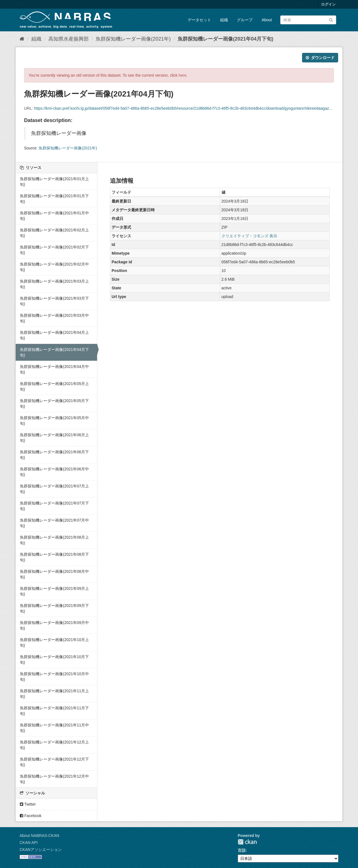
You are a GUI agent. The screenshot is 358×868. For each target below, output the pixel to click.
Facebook (31, 816)
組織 (224, 20)
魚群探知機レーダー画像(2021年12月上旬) (54, 745)
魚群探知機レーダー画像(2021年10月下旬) (54, 660)
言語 (242, 850)
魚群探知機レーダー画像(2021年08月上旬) (54, 540)
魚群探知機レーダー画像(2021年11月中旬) (54, 728)
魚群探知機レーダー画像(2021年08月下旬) (54, 557)
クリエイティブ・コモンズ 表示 (249, 236)
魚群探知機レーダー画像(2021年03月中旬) (54, 318)
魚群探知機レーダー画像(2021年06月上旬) (54, 438)
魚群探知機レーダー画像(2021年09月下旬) (54, 608)
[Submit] (331, 19)
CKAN (247, 842)
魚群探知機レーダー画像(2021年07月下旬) (54, 506)
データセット (199, 20)
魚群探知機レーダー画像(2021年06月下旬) (54, 455)
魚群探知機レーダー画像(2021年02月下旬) (54, 250)
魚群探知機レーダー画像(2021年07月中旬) (54, 523)
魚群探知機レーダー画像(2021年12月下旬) (54, 762)
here (183, 75)
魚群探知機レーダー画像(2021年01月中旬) (54, 216)
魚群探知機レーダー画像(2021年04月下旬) (225, 39)
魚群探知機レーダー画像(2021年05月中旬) (54, 421)
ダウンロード (320, 58)
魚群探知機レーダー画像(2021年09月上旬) (54, 591)
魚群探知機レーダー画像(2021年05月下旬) (54, 403)
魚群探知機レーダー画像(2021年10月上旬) (54, 642)
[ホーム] (22, 39)
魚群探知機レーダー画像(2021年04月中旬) (54, 369)
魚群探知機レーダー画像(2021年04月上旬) (54, 335)
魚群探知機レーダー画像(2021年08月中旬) (54, 574)
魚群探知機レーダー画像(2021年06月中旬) (54, 472)
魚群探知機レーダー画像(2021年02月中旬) (54, 267)
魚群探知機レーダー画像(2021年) (133, 39)
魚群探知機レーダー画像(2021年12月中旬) (54, 779)
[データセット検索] (308, 20)
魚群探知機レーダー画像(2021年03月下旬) (54, 301)
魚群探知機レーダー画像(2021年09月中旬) (54, 625)
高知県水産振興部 (69, 39)
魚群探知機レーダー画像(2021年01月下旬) (54, 199)
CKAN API (29, 843)
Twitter (28, 804)
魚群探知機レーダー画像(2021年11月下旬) (54, 711)
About (267, 20)
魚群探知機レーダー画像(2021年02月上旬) (54, 233)
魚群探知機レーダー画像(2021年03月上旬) (54, 284)
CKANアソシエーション (41, 850)
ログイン (328, 4)
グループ (245, 20)
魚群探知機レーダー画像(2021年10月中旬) (54, 677)
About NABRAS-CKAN (39, 836)
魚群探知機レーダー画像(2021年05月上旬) (54, 386)
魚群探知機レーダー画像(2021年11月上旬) (54, 694)
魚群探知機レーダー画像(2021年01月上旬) (54, 182)
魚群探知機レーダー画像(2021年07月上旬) (54, 489)
